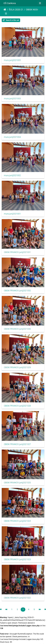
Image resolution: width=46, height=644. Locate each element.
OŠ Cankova (10, 3)
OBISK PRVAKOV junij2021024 (17, 521)
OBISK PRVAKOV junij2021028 (17, 406)
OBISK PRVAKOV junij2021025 (17, 483)
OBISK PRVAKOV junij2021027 (17, 444)
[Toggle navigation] (40, 3)
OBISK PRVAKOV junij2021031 (17, 252)
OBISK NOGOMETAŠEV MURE (35, 10)
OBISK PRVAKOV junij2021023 (17, 559)
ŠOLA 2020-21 (16, 10)
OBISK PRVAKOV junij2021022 (17, 598)
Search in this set (11, 20)
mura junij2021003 (12, 99)
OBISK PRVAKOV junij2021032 (17, 291)
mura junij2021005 (12, 60)
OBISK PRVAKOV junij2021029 (17, 367)
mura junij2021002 (12, 175)
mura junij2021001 (12, 214)
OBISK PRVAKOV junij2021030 (17, 329)
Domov (5, 10)
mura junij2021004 (12, 137)
